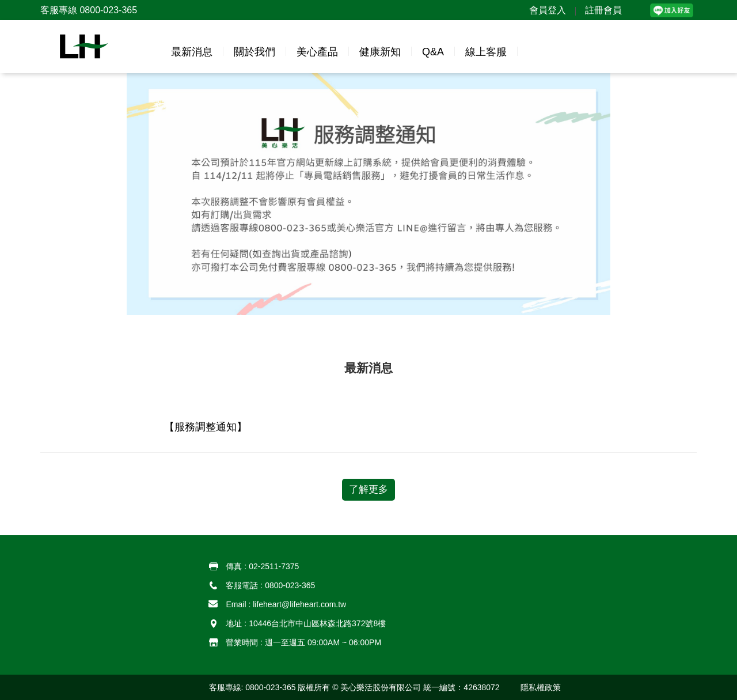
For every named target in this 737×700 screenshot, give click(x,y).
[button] (91, 47)
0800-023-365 (290, 585)
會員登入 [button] (548, 10)
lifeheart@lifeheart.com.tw (299, 604)
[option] (368, 194)
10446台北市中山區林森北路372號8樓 (317, 623)
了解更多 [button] (368, 489)
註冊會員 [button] (603, 10)
